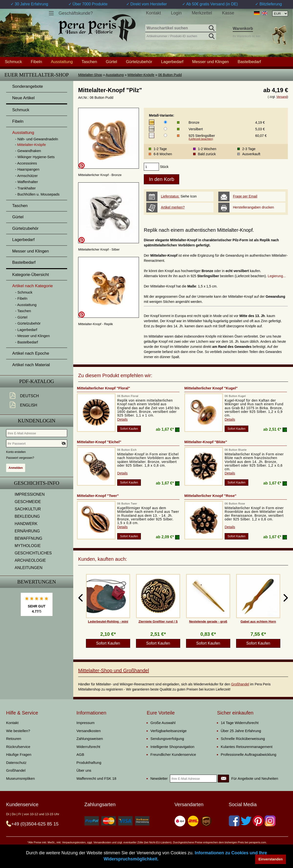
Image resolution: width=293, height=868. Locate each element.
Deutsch (29, 396)
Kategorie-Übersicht (31, 275)
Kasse (228, 13)
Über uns (84, 770)
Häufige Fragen (19, 754)
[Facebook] (234, 821)
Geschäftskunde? (76, 13)
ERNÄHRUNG (27, 531)
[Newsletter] (223, 779)
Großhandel (240, 684)
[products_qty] (151, 167)
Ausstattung (115, 75)
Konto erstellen (16, 452)
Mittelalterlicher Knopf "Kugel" (211, 388)
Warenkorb (243, 28)
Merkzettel (202, 13)
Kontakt (153, 13)
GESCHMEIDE (28, 502)
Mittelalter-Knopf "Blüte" (206, 442)
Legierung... (277, 276)
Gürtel (111, 62)
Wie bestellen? (18, 731)
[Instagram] (270, 821)
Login (176, 13)
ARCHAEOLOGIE (30, 560)
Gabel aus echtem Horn (258, 621)
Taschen (89, 62)
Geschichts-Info (37, 483)
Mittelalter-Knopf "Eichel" (99, 442)
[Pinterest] (258, 821)
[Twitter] (246, 821)
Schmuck (13, 62)
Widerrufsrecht (88, 747)
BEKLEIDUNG (27, 516)
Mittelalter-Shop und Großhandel (114, 670)
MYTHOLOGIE (28, 546)
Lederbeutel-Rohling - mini (108, 621)
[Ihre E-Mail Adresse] (37, 433)
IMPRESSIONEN (30, 494)
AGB (80, 754)
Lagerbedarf (172, 62)
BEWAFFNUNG (28, 538)
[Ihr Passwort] (37, 443)
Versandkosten (89, 731)
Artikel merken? (173, 207)
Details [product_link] (122, 419)
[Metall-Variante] (165, 122)
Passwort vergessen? (20, 458)
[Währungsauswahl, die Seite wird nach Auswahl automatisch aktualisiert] (280, 14)
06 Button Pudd (170, 75)
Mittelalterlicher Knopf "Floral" (104, 388)
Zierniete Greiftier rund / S (158, 621)
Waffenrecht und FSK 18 (96, 778)
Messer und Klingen (210, 62)
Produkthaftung (89, 763)
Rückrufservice (18, 747)
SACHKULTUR (28, 509)
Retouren (14, 739)
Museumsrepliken (21, 778)
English (29, 405)
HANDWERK (26, 524)
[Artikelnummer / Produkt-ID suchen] (181, 36)
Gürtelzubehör (139, 62)
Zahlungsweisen (90, 739)
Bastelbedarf (249, 62)
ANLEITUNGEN (29, 568)
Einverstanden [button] (271, 859)
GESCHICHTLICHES (33, 553)
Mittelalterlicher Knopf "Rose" (210, 496)
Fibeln (36, 62)
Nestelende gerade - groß (208, 621)
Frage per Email (245, 196)
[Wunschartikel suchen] (181, 28)
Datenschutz (16, 763)
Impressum (85, 723)
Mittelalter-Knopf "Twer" (98, 496)
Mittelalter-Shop (90, 75)
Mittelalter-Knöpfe (141, 75)
